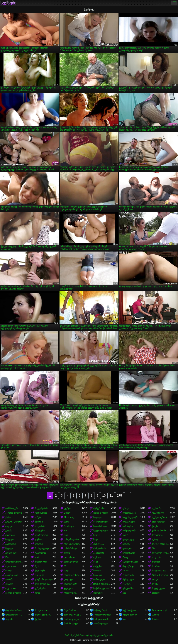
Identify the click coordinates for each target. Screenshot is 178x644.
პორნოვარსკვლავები (73, 615)
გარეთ (126, 544)
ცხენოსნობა (41, 513)
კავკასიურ (99, 553)
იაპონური (128, 526)
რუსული (98, 557)
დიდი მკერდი (101, 513)
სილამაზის (40, 526)
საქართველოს (101, 588)
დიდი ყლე (128, 540)
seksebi (156, 615)
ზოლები (10, 540)
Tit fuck (126, 571)
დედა (67, 553)
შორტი (97, 571)
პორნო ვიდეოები (73, 619)
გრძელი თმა (71, 593)
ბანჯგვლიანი (129, 531)
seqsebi (9, 619)
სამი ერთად (158, 522)
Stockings (69, 526)
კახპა (125, 535)
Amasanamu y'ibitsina (161, 610)
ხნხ (124, 619)
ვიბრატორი (41, 562)
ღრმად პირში (159, 531)
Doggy (67, 513)
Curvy (125, 557)
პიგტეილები (158, 588)
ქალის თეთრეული (73, 544)
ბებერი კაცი (12, 575)
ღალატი (68, 580)
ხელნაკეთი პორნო (44, 615)
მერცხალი (128, 580)
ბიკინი (155, 584)
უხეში (38, 593)
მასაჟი (9, 571)
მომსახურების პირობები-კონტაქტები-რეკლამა (89, 635)
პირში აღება (12, 508)
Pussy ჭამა (128, 575)
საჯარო (156, 593)
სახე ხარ (156, 557)
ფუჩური (68, 508)
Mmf (37, 557)
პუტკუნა (97, 566)
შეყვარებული (100, 531)
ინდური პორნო (13, 610)
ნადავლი (98, 517)
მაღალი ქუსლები (73, 575)
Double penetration (102, 584)
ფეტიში (9, 584)
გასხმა (9, 531)
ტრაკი (126, 508)
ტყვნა (38, 619)
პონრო (155, 619)
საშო (66, 522)
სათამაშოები (100, 526)
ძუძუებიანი (99, 508)
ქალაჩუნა (40, 571)
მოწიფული (99, 580)
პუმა (37, 566)
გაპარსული (158, 513)
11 (111, 496)
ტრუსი (155, 526)
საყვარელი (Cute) (131, 517)
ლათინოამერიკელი (14, 562)
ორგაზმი (98, 593)
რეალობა (11, 566)
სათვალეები (71, 584)
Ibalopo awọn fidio (102, 619)
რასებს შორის (101, 548)
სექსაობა (156, 508)
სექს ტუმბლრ (100, 610)
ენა (124, 593)
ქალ (66, 571)
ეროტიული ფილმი (161, 553)
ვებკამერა (40, 588)
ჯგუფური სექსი (130, 562)
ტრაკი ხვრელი (160, 575)
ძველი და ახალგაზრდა (161, 571)
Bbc (154, 548)
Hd (65, 531)
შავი (96, 540)
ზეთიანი (156, 562)
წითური (39, 544)
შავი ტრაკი (128, 566)
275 (119, 496)
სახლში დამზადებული (73, 540)
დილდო (127, 548)
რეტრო (127, 584)
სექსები (8, 3)
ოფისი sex (11, 588)
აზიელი (39, 522)
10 (104, 496)
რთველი (39, 575)
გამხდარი (11, 544)
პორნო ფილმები (102, 615)
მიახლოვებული (43, 548)
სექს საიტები (129, 610)
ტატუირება (40, 553)
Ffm (7, 557)
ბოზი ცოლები (71, 562)
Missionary (69, 517)
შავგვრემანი (41, 508)
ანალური (40, 531)
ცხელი (9, 526)
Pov (66, 535)
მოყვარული (129, 522)
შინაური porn (41, 610)
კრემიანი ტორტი (44, 580)
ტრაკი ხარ (11, 553)
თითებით (10, 535)
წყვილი (9, 548)
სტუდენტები (129, 553)
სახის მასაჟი (70, 548)
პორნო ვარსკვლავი (161, 544)
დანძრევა (99, 544)
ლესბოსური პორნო (14, 615)
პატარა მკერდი (14, 513)
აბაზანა (9, 580)
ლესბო (38, 540)
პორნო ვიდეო (101, 624)
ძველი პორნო (130, 615)
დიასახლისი (71, 557)
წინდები (98, 575)
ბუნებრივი (157, 535)
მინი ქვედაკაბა (43, 584)
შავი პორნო (70, 610)
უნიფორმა (128, 588)
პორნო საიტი (71, 624)
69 (65, 566)
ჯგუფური (69, 588)
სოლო (97, 535)
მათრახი (156, 566)
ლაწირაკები (129, 513)
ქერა (8, 517)
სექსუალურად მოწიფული (161, 517)
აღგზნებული (41, 535)
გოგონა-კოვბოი (14, 522)
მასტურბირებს (101, 522)
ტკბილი (156, 540)
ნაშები (38, 517)
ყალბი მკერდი (13, 593)
